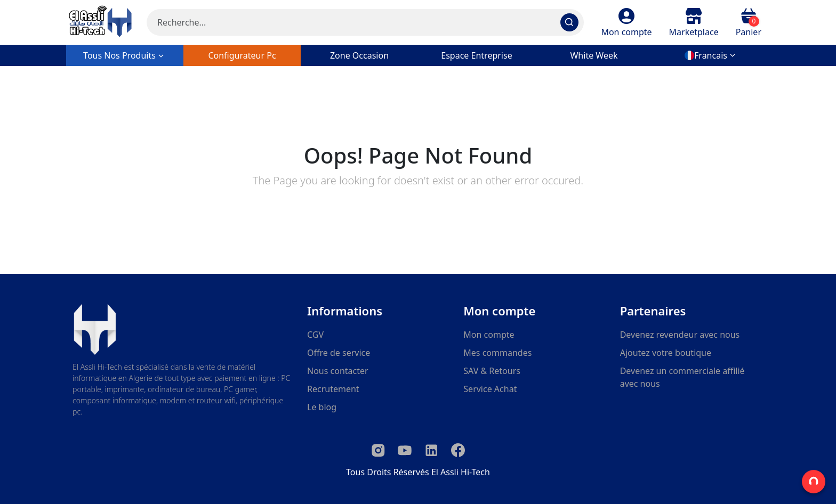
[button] (626, 22)
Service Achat (490, 389)
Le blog (322, 407)
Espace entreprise (476, 55)
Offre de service (339, 353)
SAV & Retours (492, 371)
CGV (315, 335)
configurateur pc (242, 55)
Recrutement (333, 389)
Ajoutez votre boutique (666, 353)
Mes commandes (497, 353)
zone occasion (359, 55)
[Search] (365, 22)
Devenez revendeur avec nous (680, 335)
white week (594, 55)
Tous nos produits (125, 55)
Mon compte (489, 335)
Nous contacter (338, 371)
